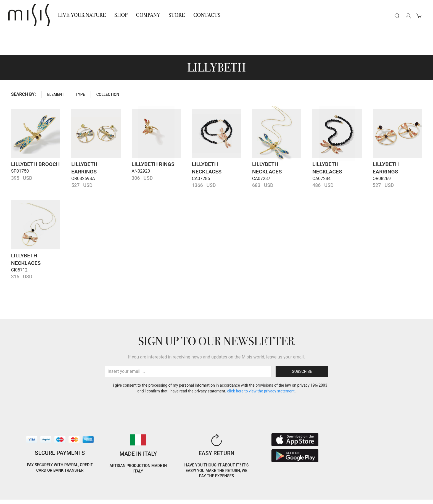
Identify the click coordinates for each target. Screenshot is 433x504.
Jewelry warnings (101, 496)
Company (148, 15)
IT (359, 486)
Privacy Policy (50, 490)
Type (80, 70)
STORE (177, 15)
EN (373, 486)
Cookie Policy (20, 490)
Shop (121, 15)
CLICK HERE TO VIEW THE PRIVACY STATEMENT (261, 366)
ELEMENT (56, 70)
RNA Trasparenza (63, 496)
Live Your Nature (82, 15)
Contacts (207, 15)
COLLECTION (108, 70)
